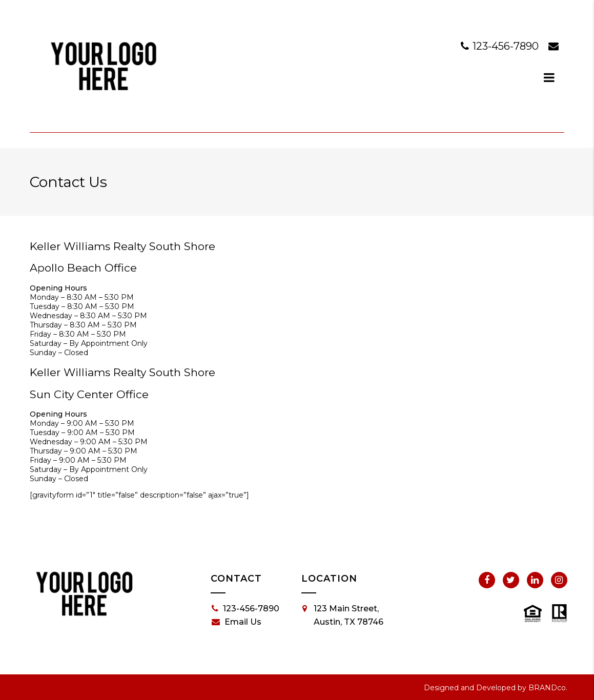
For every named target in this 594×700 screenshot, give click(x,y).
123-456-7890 (501, 46)
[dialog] (549, 77)
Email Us (237, 622)
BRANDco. (548, 688)
